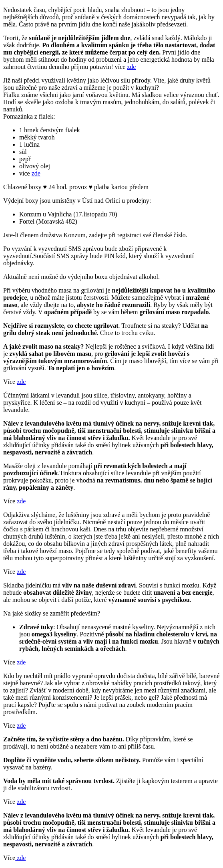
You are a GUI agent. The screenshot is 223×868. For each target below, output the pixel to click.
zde (131, 67)
